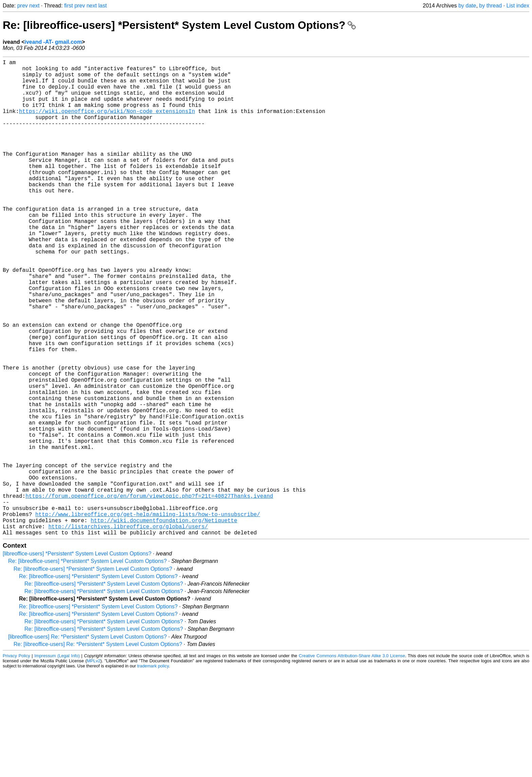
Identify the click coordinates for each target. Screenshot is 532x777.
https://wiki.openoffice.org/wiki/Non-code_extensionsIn (107, 123)
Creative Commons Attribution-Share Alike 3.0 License (352, 762)
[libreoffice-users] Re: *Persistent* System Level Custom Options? (87, 743)
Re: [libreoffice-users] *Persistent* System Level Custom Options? (179, 25)
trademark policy (153, 772)
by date (467, 6)
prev (23, 6)
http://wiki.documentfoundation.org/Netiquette (164, 623)
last (103, 6)
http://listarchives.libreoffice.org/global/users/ (128, 631)
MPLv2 (94, 767)
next (34, 6)
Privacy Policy (16, 762)
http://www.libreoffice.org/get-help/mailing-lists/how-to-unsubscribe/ (148, 616)
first (69, 6)
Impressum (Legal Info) (57, 762)
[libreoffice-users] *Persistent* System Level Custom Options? (77, 659)
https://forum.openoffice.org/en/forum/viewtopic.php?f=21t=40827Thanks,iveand (149, 593)
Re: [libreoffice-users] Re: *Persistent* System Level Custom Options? (98, 750)
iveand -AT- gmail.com (53, 42)
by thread (490, 6)
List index (518, 6)
